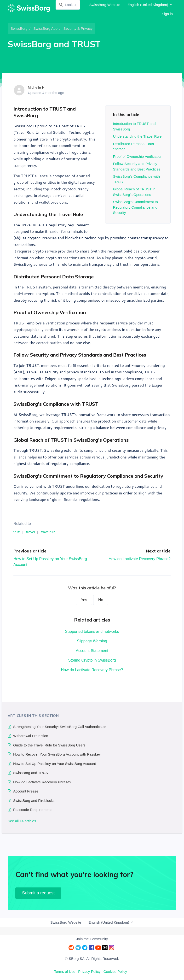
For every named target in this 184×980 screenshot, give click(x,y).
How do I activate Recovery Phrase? (140, 559)
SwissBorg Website (105, 5)
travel (31, 532)
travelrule (48, 532)
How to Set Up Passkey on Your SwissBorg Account (55, 764)
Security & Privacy (78, 28)
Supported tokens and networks (92, 631)
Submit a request (38, 893)
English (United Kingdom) (150, 5)
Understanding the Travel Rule (137, 136)
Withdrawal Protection (31, 736)
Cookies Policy (115, 971)
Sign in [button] (167, 14)
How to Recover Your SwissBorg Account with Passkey (57, 754)
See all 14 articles (22, 821)
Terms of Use (65, 971)
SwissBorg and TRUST (32, 773)
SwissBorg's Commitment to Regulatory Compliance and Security (135, 207)
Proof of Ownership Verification (138, 156)
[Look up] (68, 5)
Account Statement (92, 651)
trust (17, 532)
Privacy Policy (89, 971)
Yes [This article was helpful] (84, 600)
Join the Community (92, 939)
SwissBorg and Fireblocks (34, 801)
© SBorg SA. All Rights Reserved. (92, 959)
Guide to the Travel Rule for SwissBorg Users (49, 745)
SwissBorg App (45, 28)
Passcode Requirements (33, 810)
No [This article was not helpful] (101, 600)
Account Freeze (26, 791)
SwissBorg (19, 28)
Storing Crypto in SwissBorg (92, 660)
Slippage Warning (92, 641)
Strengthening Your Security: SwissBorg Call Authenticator (60, 727)
